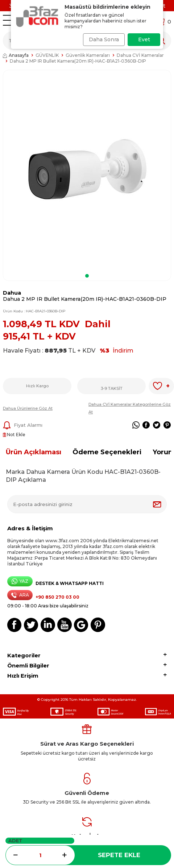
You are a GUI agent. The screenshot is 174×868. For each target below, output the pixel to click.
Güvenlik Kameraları (88, 55)
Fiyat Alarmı (23, 425)
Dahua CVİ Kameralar (140, 55)
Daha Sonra (104, 39)
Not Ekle (14, 435)
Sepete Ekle (119, 855)
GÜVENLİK (47, 55)
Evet (144, 39)
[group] (87, 170)
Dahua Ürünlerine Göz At (28, 408)
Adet (15, 840)
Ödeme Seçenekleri (107, 452)
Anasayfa (16, 55)
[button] (87, 276)
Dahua (12, 293)
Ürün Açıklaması (34, 452)
